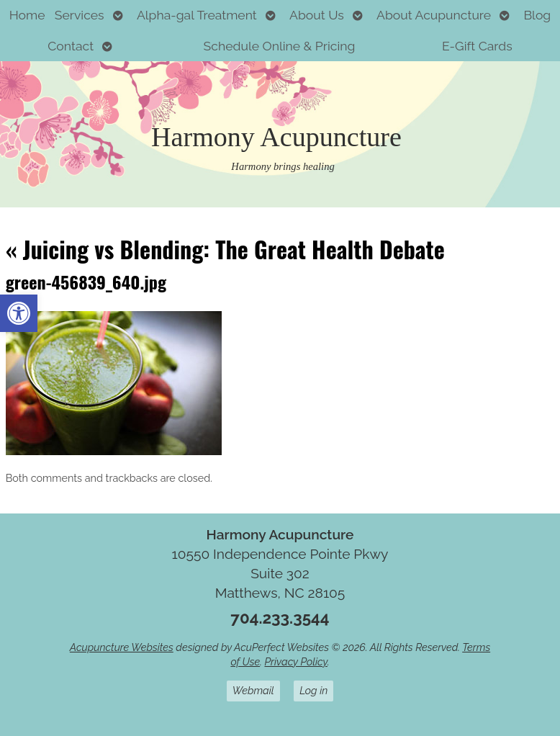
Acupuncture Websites (122, 647)
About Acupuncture (434, 15)
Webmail (253, 690)
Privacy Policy (295, 661)
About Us (317, 15)
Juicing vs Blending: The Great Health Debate (225, 249)
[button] (19, 313)
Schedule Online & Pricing (280, 46)
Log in (313, 690)
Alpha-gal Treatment (197, 15)
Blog (537, 15)
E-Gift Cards (477, 46)
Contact (71, 46)
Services (80, 15)
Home (27, 15)
